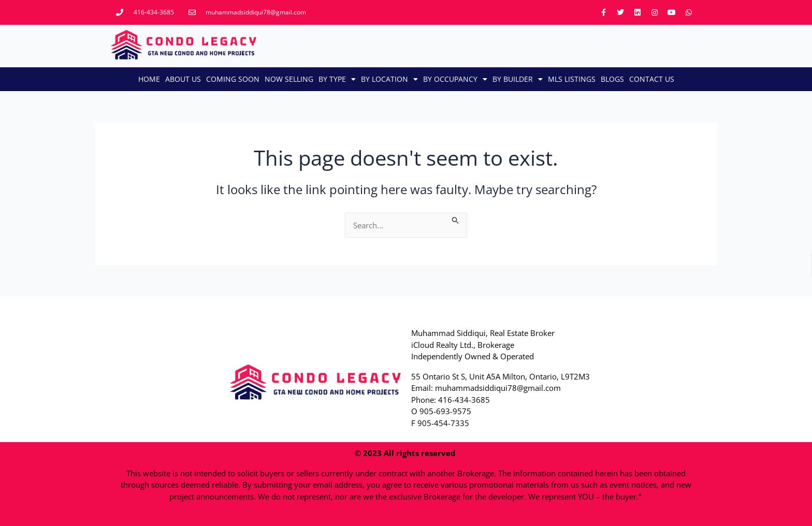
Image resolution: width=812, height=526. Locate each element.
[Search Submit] (456, 219)
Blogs (612, 79)
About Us (183, 79)
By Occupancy (455, 79)
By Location (389, 79)
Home (149, 79)
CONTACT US (652, 79)
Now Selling (289, 79)
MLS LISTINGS (572, 79)
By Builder (518, 79)
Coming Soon (233, 79)
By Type (337, 79)
